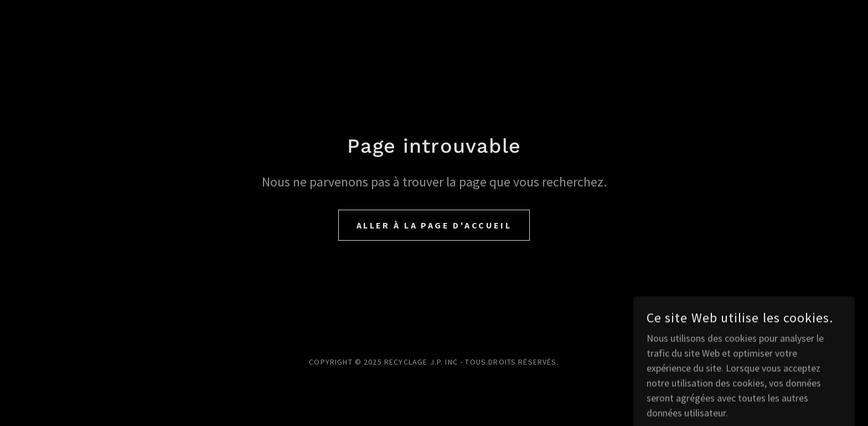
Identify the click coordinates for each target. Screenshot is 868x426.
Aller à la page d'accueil (434, 225)
